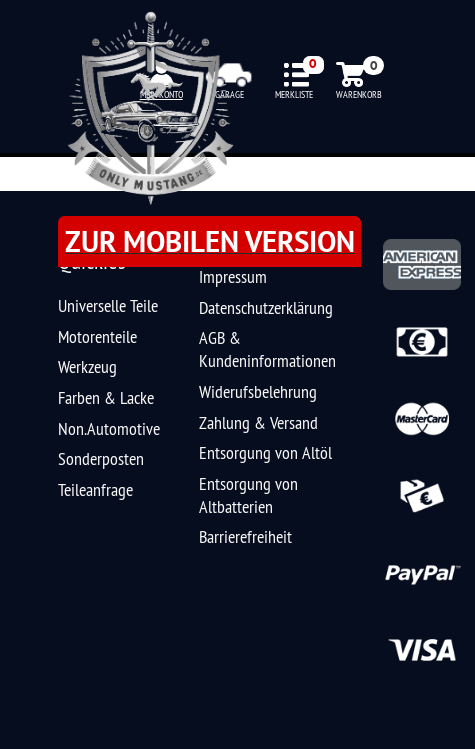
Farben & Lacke (106, 397)
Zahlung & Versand (258, 422)
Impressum (233, 276)
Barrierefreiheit (245, 536)
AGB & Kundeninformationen (267, 349)
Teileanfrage (95, 489)
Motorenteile (97, 336)
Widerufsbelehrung (258, 391)
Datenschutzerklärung (266, 307)
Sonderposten (101, 458)
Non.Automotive (109, 428)
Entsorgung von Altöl (265, 452)
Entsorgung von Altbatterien (248, 495)
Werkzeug (87, 366)
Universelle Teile (108, 305)
